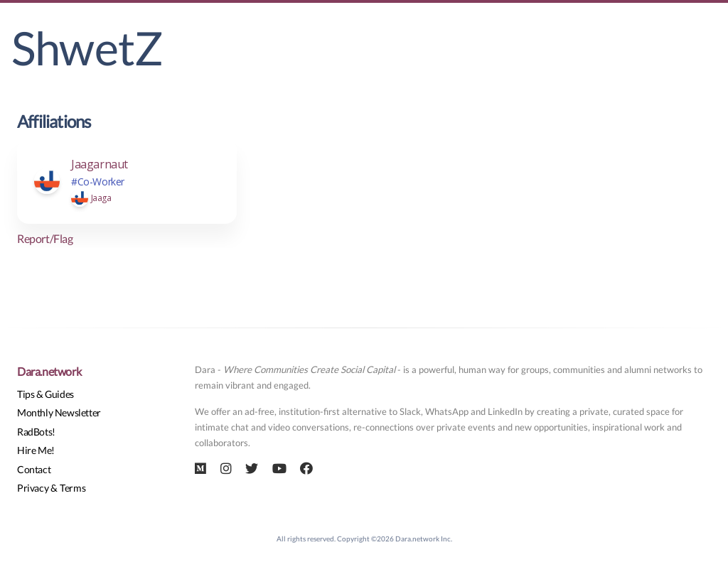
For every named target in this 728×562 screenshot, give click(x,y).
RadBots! (36, 432)
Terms (73, 488)
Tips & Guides (45, 394)
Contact (34, 469)
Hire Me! (36, 450)
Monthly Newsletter (59, 412)
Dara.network (49, 371)
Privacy (33, 488)
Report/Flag (45, 238)
